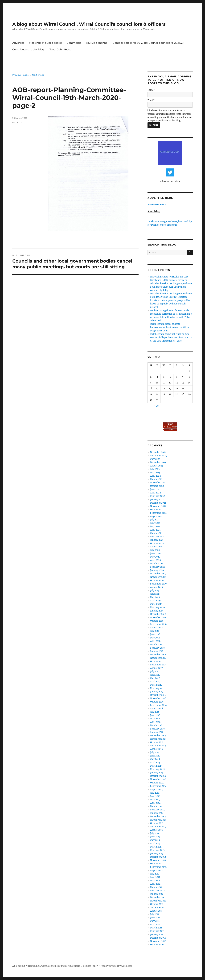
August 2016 (157, 709)
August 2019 (157, 587)
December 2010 (158, 938)
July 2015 (155, 752)
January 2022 (157, 499)
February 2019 (158, 607)
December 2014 (158, 776)
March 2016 (156, 725)
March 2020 (156, 564)
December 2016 (158, 695)
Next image (38, 75)
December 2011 (158, 897)
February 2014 (157, 810)
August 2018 (156, 628)
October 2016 (157, 702)
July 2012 (155, 874)
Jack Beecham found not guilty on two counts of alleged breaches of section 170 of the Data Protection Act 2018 (171, 337)
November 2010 (158, 941)
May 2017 (155, 678)
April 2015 (155, 762)
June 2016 (155, 715)
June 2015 (155, 756)
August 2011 (156, 911)
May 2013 (155, 840)
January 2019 (157, 611)
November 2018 (158, 617)
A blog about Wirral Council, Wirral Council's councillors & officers (89, 24)
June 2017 (155, 675)
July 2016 (155, 712)
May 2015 (155, 759)
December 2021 (158, 503)
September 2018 (158, 624)
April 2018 (155, 641)
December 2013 (158, 816)
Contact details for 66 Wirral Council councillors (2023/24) (149, 43)
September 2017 (158, 665)
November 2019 (158, 577)
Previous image (20, 75)
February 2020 (158, 567)
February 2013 (157, 850)
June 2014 (155, 796)
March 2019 (156, 604)
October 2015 (157, 742)
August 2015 (156, 749)
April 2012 (155, 884)
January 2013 (157, 854)
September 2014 (158, 786)
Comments (74, 43)
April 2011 (155, 924)
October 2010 (157, 945)
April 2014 (155, 803)
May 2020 (155, 557)
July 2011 (155, 914)
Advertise (18, 43)
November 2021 (158, 506)
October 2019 (157, 580)
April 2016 (155, 722)
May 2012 (155, 881)
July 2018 (155, 631)
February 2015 (157, 769)
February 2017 (157, 688)
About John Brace (60, 50)
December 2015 (158, 736)
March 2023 (156, 479)
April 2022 (156, 493)
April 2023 (155, 476)
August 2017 (156, 668)
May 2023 (155, 472)
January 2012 (157, 894)
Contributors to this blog (28, 50)
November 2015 (158, 739)
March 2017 (156, 685)
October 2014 (157, 783)
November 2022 (158, 483)
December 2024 (158, 452)
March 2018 (156, 644)
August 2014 (156, 789)
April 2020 (156, 560)
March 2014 (156, 806)
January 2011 (157, 934)
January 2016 (157, 732)
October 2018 (157, 621)
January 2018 (157, 651)
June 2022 (155, 489)
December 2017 (158, 655)
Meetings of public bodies (46, 43)
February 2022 (158, 496)
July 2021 (155, 520)
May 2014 (155, 800)
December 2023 (158, 462)
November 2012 (158, 860)
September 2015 (158, 746)
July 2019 (155, 591)
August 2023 (157, 466)
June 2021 (155, 523)
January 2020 (157, 570)
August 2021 (156, 516)
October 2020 (157, 543)
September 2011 (158, 907)
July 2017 (155, 671)
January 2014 (157, 813)
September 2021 (158, 513)
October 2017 (157, 661)
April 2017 (155, 682)
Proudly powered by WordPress (116, 966)
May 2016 (155, 719)
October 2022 (157, 486)
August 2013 (156, 830)
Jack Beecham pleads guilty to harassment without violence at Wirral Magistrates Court (170, 327)
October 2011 (157, 904)
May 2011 (155, 921)
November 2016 (158, 698)
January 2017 (157, 692)
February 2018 (157, 648)
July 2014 (155, 793)
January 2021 (157, 540)
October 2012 (157, 864)
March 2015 (156, 766)
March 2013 (156, 847)
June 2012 (155, 877)
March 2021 (156, 533)
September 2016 (158, 705)
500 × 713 (17, 123)
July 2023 (155, 469)
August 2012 (156, 870)
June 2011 (155, 918)
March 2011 (156, 928)
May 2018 (155, 638)
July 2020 (155, 550)
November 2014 (158, 779)
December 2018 (158, 614)
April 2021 (155, 530)
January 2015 (157, 773)
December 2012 (158, 857)
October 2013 (157, 823)
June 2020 (155, 553)
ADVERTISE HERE (157, 205)
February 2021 (157, 537)
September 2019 (158, 584)
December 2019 (158, 574)
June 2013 (155, 837)
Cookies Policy (90, 966)
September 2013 (158, 827)
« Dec (157, 406)
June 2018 (155, 634)
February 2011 (157, 931)
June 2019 (155, 594)
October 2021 (157, 510)
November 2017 (158, 658)
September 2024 (159, 456)
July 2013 (155, 833)
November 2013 (158, 820)
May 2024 (155, 459)
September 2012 (158, 867)
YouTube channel (97, 43)
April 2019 (155, 601)
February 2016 (158, 729)
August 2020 (157, 547)
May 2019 (155, 597)
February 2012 (157, 891)
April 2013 (155, 843)
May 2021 (155, 526)
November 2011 (158, 901)
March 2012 (156, 887)
